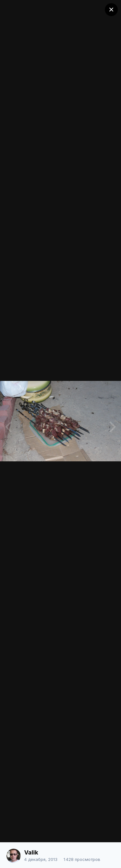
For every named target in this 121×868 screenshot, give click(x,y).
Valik (31, 852)
